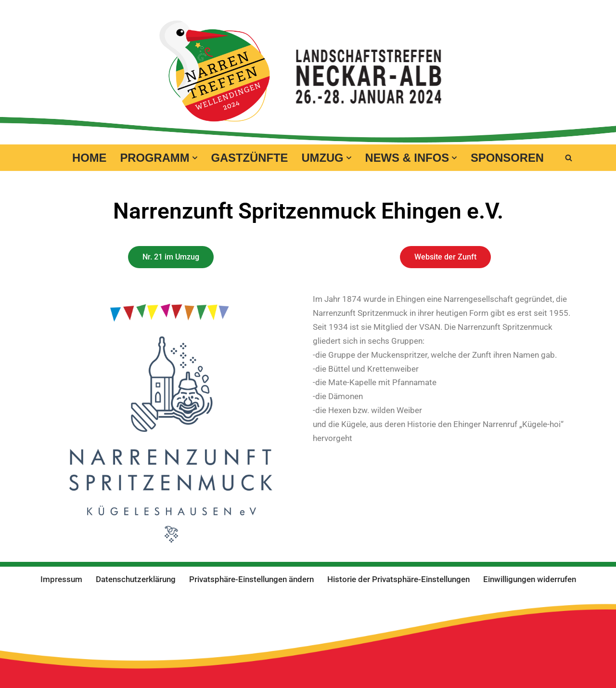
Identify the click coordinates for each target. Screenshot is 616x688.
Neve (17, 604)
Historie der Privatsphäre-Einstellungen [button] (398, 579)
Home (89, 158)
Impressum (61, 579)
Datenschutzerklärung (136, 579)
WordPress (111, 604)
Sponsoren (507, 158)
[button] (195, 158)
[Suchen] (569, 158)
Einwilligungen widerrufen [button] (530, 579)
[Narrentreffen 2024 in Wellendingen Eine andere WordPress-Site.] (215, 71)
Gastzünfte (249, 158)
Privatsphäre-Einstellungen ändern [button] (251, 579)
